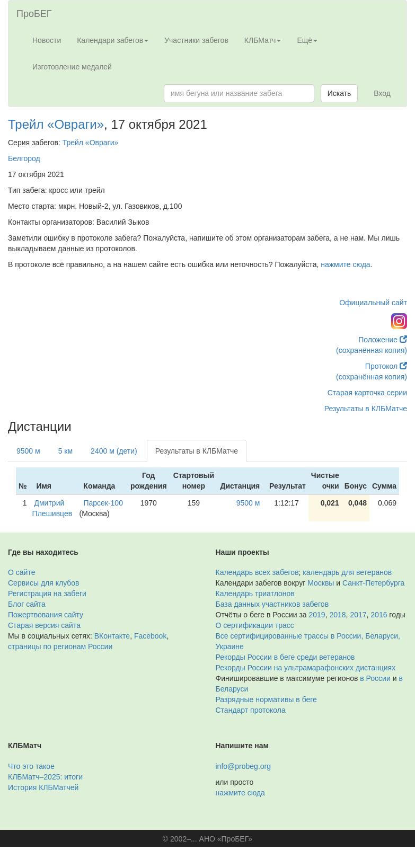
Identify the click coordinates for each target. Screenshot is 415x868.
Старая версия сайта (44, 625)
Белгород (24, 158)
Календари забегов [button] (113, 40)
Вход (382, 93)
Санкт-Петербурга (373, 583)
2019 (317, 615)
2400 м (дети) (114, 451)
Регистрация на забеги (47, 594)
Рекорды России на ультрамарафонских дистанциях (306, 668)
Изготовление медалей (72, 67)
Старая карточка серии (367, 393)
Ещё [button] (307, 40)
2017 (358, 615)
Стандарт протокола (251, 710)
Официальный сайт (373, 303)
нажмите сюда (345, 264)
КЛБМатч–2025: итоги (45, 777)
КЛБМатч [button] (263, 40)
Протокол (386, 366)
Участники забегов (196, 40)
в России (375, 678)
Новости (47, 40)
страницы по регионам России (60, 646)
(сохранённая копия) (372, 350)
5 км (65, 451)
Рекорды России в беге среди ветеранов (285, 657)
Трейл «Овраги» (56, 124)
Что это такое (31, 766)
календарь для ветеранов (347, 572)
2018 (337, 615)
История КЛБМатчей (43, 787)
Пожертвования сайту (46, 615)
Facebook (150, 636)
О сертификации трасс (255, 625)
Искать (339, 93)
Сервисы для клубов (44, 583)
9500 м (28, 451)
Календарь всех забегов (257, 572)
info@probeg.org (244, 766)
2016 (379, 615)
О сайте (21, 572)
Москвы (321, 583)
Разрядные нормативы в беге (266, 699)
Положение (383, 340)
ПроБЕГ (34, 14)
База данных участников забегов (272, 604)
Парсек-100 (103, 503)
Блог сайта (27, 604)
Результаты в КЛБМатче (366, 409)
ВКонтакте (112, 636)
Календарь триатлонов (255, 594)
